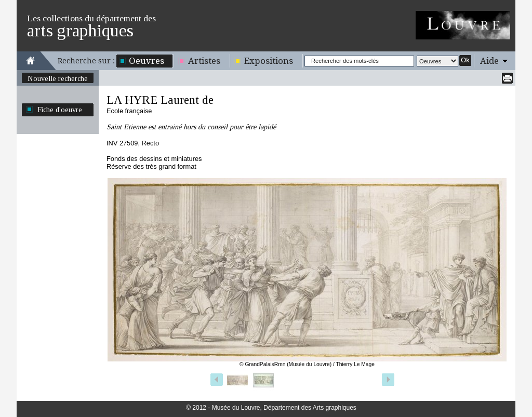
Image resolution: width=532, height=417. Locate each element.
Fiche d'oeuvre (60, 110)
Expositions (269, 61)
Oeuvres (147, 61)
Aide (489, 61)
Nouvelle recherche (58, 78)
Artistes (204, 61)
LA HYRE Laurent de (160, 100)
